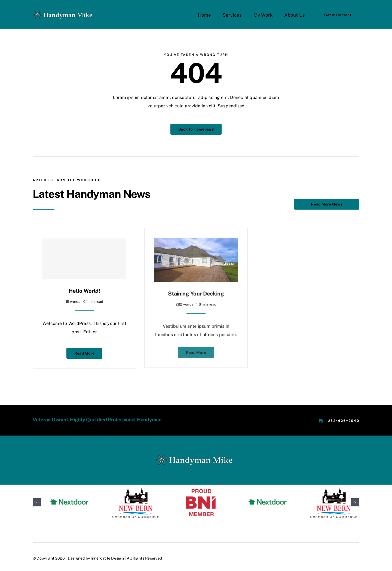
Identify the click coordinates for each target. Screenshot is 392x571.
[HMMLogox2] (64, 11)
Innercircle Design (107, 558)
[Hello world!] (84, 254)
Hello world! (84, 286)
